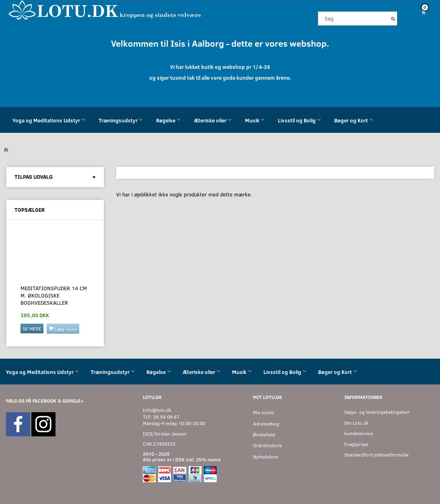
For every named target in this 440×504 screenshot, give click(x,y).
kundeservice (359, 433)
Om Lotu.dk (357, 423)
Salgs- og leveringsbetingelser (377, 412)
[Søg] (393, 19)
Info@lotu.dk (157, 410)
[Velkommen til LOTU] (105, 9)
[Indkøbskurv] (422, 12)
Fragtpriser (357, 444)
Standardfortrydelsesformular (377, 455)
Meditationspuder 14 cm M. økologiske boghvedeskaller (54, 296)
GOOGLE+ (73, 401)
